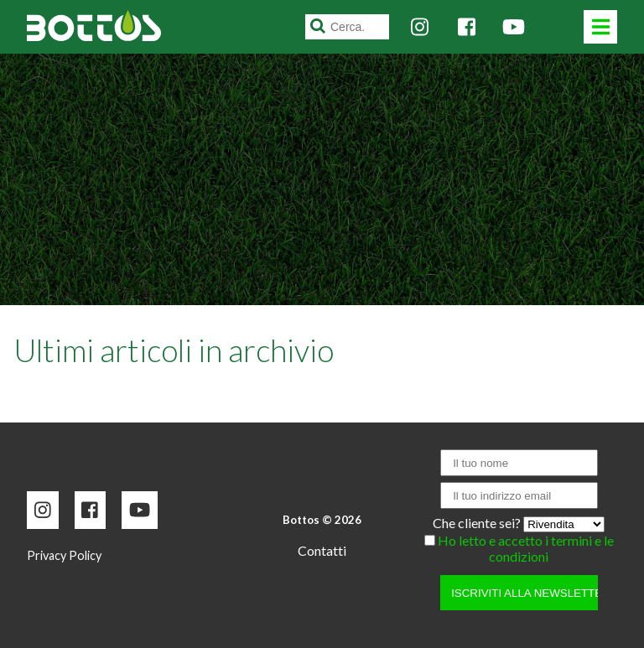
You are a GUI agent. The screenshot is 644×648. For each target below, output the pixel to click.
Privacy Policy (64, 555)
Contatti (322, 550)
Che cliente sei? (478, 523)
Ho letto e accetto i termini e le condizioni (526, 548)
